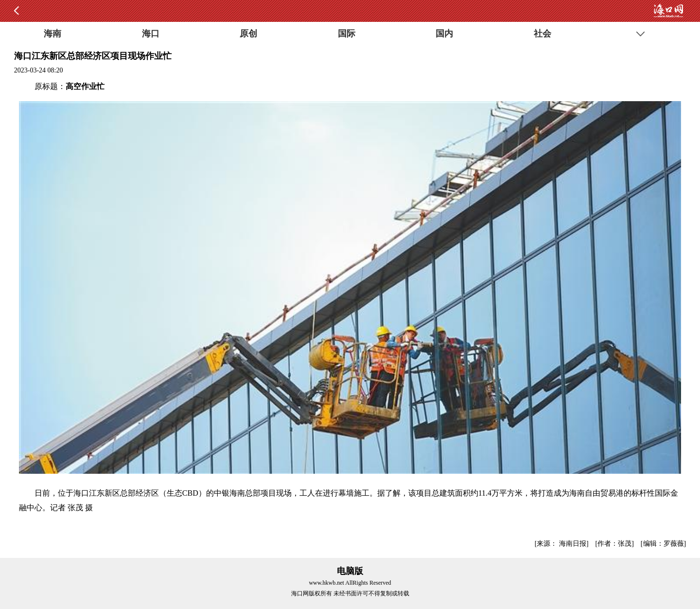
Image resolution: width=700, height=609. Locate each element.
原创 (248, 34)
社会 (542, 34)
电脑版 (350, 571)
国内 (444, 34)
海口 (151, 34)
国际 (347, 34)
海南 (52, 34)
